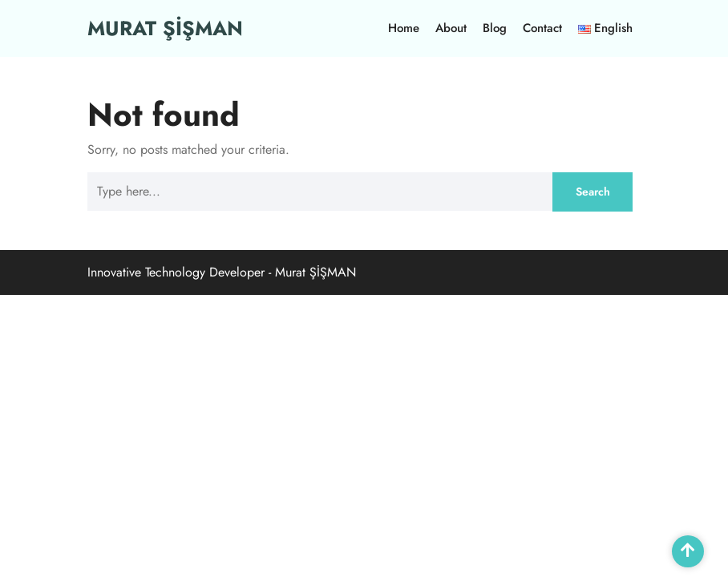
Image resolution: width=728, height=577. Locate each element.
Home (404, 28)
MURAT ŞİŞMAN (165, 28)
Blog (495, 28)
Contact (542, 28)
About (451, 28)
